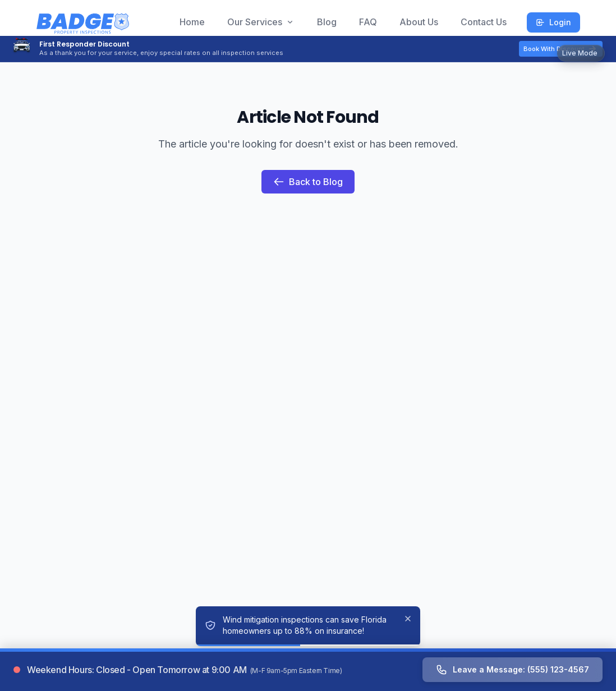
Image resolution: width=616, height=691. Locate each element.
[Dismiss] (408, 619)
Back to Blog (308, 182)
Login (553, 22)
